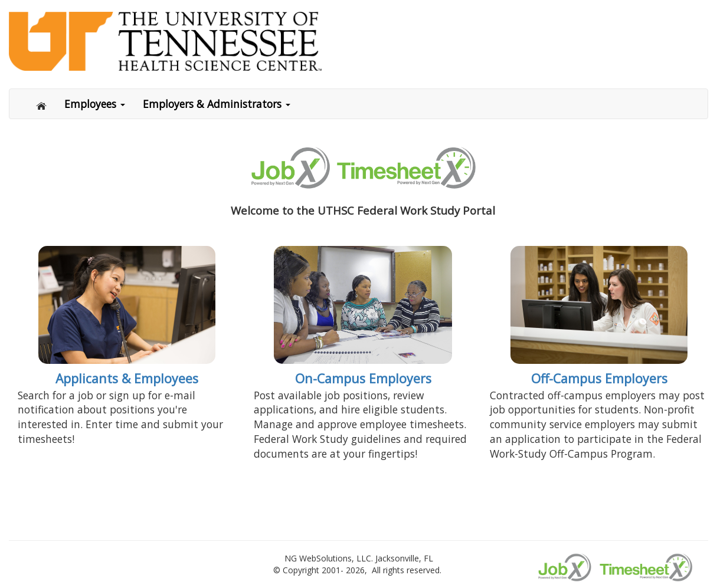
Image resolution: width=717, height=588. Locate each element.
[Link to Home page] (358, 41)
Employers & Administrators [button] (217, 104)
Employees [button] (95, 104)
